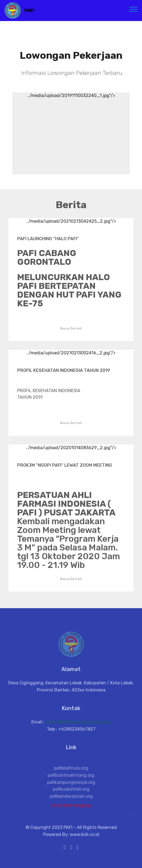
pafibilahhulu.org (71, 778)
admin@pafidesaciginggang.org (78, 725)
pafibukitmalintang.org (71, 785)
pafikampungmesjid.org (71, 792)
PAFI (29, 11)
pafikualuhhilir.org (71, 799)
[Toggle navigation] (133, 9)
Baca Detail (71, 332)
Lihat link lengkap (71, 807)
